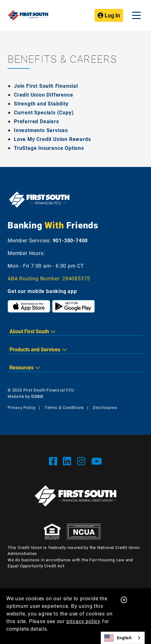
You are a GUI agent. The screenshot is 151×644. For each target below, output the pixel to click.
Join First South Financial (46, 86)
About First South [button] (29, 331)
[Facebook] (54, 461)
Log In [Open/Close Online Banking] (109, 15)
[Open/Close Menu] (136, 15)
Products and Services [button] (35, 349)
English (118, 638)
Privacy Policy (22, 407)
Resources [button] (21, 367)
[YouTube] (97, 461)
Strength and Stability (41, 103)
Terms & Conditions (64, 407)
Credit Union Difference (43, 95)
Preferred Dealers (36, 121)
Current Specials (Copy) (44, 112)
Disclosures (105, 407)
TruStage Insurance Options (49, 148)
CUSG (37, 396)
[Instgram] (83, 461)
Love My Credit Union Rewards (52, 139)
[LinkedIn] (68, 461)
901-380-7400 (70, 240)
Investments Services (41, 130)
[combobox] (123, 638)
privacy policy (83, 621)
